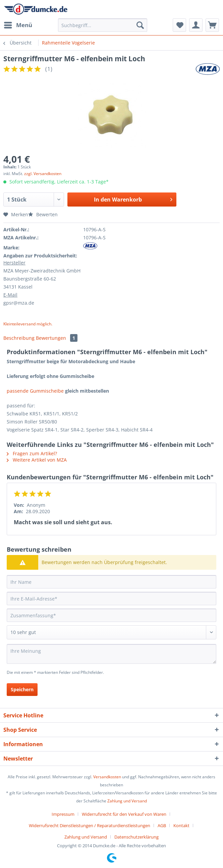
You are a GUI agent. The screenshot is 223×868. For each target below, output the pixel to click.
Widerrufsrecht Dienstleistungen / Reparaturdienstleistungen (90, 825)
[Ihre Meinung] (111, 654)
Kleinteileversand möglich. (28, 324)
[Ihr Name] (111, 582)
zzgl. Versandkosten (43, 174)
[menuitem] (18, 25)
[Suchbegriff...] (103, 25)
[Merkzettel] (179, 25)
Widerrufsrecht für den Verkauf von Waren (124, 814)
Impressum (63, 814)
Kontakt (181, 825)
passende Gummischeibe (35, 391)
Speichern (22, 689)
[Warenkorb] (212, 25)
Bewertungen (57, 338)
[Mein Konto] (196, 25)
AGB (162, 825)
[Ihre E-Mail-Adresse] (111, 599)
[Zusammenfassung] (111, 615)
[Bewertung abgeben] (111, 632)
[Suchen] (140, 25)
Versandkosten (107, 777)
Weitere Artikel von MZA (37, 460)
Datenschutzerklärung (136, 837)
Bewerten (43, 214)
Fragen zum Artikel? (32, 453)
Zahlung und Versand (127, 801)
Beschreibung (19, 338)
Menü (18, 24)
